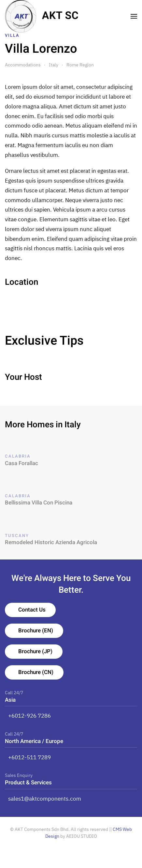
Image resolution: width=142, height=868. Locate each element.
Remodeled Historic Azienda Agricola (51, 542)
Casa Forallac (21, 463)
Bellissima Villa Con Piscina (39, 503)
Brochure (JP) (35, 651)
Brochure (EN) (36, 631)
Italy (54, 65)
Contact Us (32, 610)
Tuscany (17, 536)
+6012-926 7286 (29, 716)
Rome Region (80, 65)
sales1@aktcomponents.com (45, 799)
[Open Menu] (134, 16)
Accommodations (23, 65)
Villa (12, 35)
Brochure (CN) (36, 672)
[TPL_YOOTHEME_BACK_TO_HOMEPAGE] (42, 16)
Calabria (18, 456)
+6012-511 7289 (29, 757)
